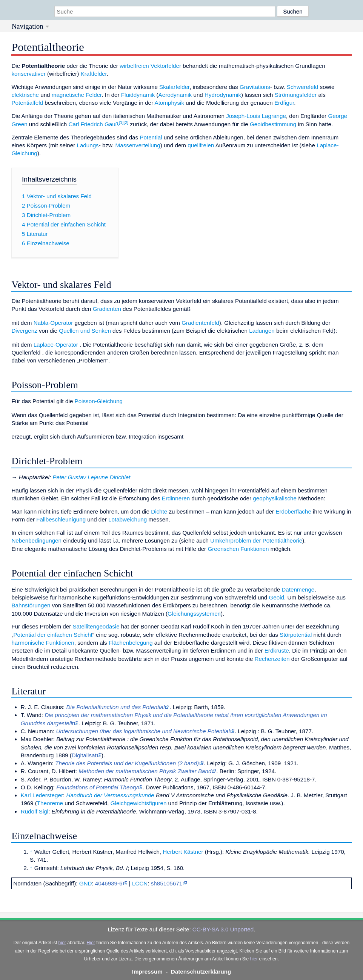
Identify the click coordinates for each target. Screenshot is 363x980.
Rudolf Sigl (35, 811)
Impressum (147, 972)
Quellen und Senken (85, 331)
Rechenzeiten (272, 659)
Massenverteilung (138, 145)
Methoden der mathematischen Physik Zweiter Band (145, 771)
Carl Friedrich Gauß (94, 124)
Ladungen (262, 331)
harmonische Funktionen (43, 643)
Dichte (159, 511)
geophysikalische (275, 498)
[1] (121, 122)
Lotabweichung (128, 519)
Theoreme (50, 803)
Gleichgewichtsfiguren (139, 803)
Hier (91, 943)
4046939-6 (109, 883)
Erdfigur (284, 103)
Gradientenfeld (200, 323)
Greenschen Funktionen (238, 549)
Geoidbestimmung (273, 124)
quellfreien (201, 145)
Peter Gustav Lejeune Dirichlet (91, 477)
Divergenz (24, 331)
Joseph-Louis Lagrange (256, 116)
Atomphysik (170, 103)
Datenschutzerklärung (201, 972)
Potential (151, 137)
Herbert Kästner (183, 852)
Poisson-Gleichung (99, 401)
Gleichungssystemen (194, 614)
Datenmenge (298, 589)
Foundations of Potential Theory (97, 787)
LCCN (140, 883)
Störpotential (296, 635)
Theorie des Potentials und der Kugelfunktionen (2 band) (127, 763)
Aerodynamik (175, 95)
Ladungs (88, 145)
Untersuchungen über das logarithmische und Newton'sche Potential (143, 731)
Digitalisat (84, 755)
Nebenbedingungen (36, 540)
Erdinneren (176, 498)
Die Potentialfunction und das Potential (115, 707)
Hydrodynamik (223, 95)
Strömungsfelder (296, 95)
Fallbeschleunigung (61, 519)
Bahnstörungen (31, 605)
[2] (126, 122)
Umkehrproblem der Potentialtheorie (256, 540)
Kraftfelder (94, 74)
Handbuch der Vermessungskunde (110, 795)
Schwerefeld (303, 87)
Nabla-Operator (53, 323)
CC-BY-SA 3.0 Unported (223, 929)
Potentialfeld (27, 103)
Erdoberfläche (293, 511)
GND (86, 883)
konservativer (28, 74)
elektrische (25, 95)
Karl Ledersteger (42, 795)
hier (62, 943)
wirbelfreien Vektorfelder (150, 66)
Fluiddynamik (138, 95)
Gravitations (255, 87)
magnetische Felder (77, 95)
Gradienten (107, 309)
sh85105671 (167, 883)
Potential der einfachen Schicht (53, 635)
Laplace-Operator (56, 345)
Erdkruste (277, 651)
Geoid (277, 597)
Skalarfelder (174, 87)
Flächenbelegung (131, 643)
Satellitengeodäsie (96, 626)
